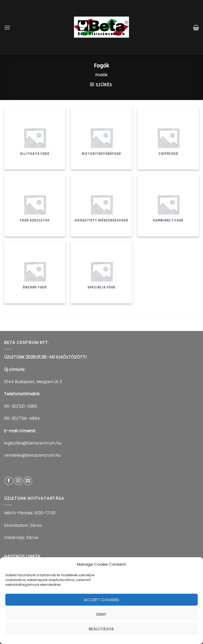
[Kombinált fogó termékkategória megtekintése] (168, 206)
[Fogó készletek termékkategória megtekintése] (35, 206)
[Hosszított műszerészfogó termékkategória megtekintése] (101, 206)
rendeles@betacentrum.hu (32, 455)
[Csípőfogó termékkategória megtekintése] (168, 139)
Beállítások (101, 629)
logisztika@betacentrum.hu (33, 443)
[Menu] (7, 27)
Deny (101, 614)
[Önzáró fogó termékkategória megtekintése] (35, 272)
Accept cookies (101, 600)
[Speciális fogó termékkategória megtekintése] (101, 272)
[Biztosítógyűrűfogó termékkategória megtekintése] (101, 139)
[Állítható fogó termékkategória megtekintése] (35, 139)
